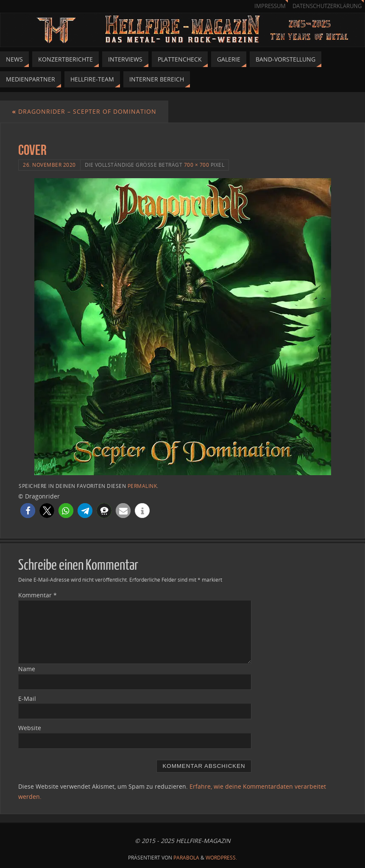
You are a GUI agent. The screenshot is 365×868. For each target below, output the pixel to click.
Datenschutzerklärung (327, 6)
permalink (142, 486)
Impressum (270, 6)
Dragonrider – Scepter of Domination (84, 111)
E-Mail (27, 699)
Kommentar (38, 595)
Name (27, 669)
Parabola (186, 858)
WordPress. (221, 858)
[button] (28, 511)
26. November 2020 (49, 165)
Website (30, 728)
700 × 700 (197, 165)
